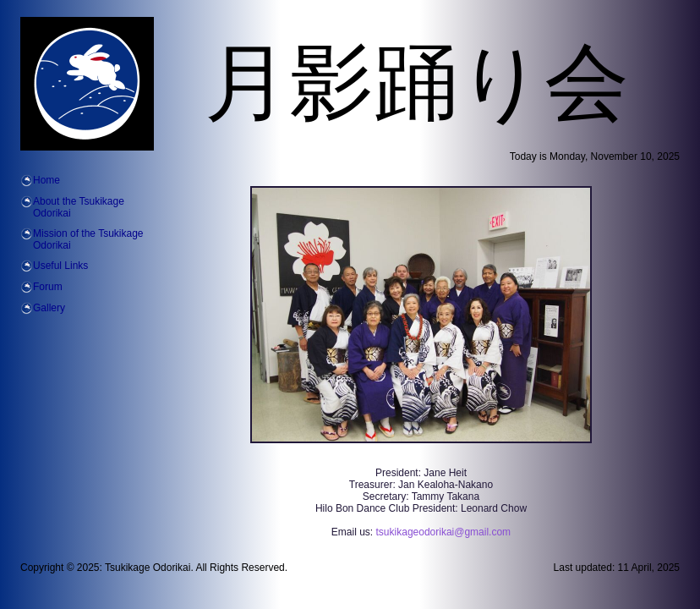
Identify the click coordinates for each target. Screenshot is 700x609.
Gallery (49, 308)
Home (46, 180)
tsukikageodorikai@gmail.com (444, 532)
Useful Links (60, 266)
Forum (48, 287)
